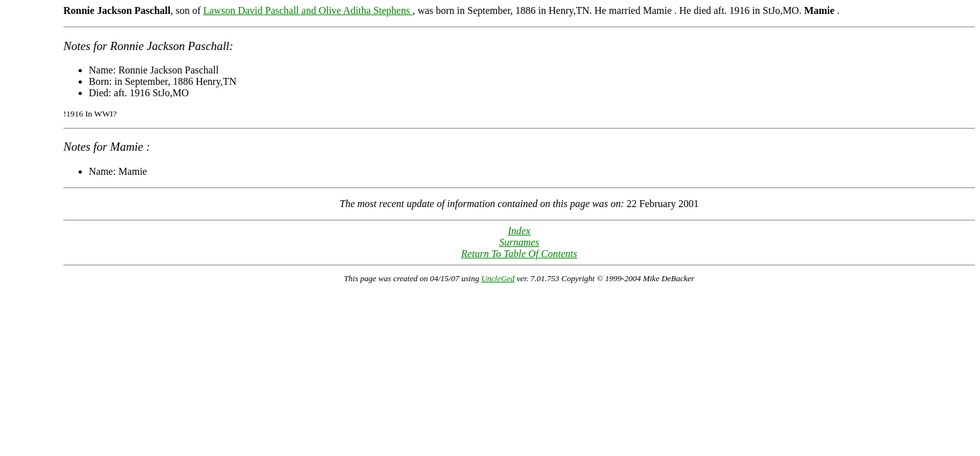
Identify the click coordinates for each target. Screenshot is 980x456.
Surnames (519, 242)
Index (519, 231)
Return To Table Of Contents (519, 254)
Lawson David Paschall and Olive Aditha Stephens (307, 10)
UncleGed (498, 278)
